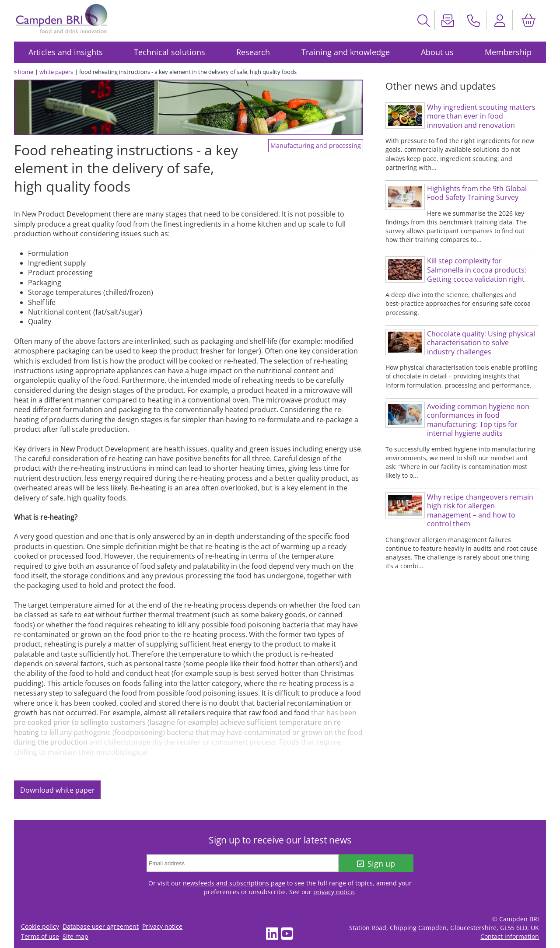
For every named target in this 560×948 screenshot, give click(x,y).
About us (437, 52)
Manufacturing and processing (316, 146)
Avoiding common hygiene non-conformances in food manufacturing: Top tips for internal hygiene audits (479, 420)
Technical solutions (170, 52)
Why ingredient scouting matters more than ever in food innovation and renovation (481, 116)
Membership (508, 52)
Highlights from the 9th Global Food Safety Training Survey (477, 193)
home (26, 72)
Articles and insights (66, 52)
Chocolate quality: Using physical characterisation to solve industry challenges (481, 343)
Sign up (376, 864)
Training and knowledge (346, 52)
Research (253, 52)
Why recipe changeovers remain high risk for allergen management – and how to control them (480, 511)
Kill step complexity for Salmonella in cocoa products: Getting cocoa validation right (477, 270)
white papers (56, 72)
